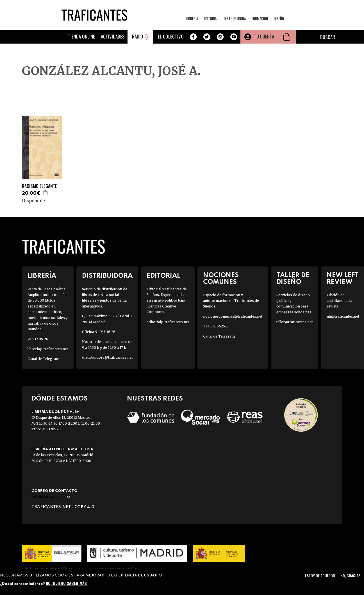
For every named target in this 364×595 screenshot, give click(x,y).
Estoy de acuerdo (320, 575)
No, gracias (350, 575)
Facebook (193, 37)
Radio (138, 36)
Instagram (220, 37)
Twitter (207, 37)
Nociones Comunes (221, 279)
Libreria (192, 19)
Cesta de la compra (287, 37)
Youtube (234, 37)
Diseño (279, 19)
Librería (42, 276)
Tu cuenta (264, 36)
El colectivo (171, 36)
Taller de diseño (293, 279)
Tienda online (81, 36)
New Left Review (343, 279)
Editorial (211, 19)
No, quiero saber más (66, 583)
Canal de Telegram (43, 359)
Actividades (113, 36)
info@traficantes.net (51, 496)
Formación (260, 19)
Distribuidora (235, 19)
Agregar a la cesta (46, 193)
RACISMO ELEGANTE (39, 186)
